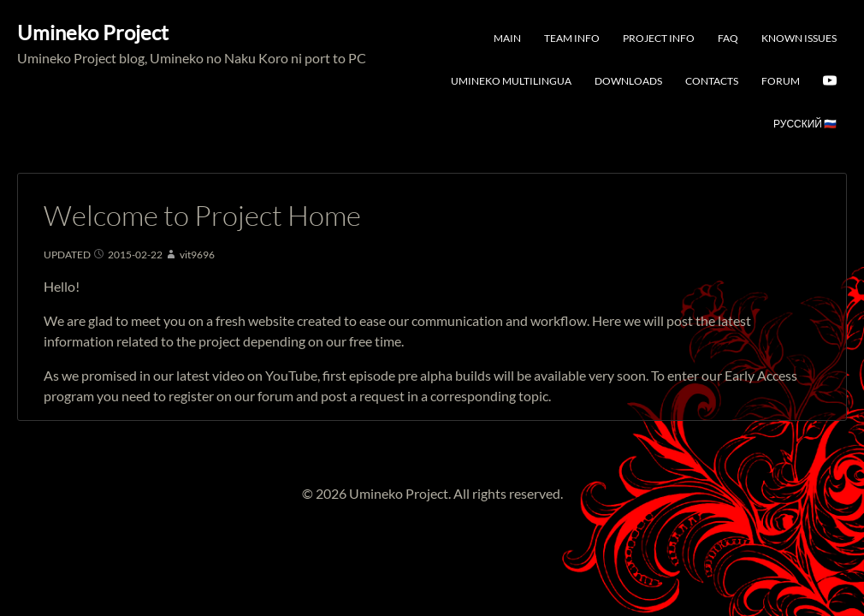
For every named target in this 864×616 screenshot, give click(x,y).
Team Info (572, 38)
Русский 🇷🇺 (805, 124)
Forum (781, 81)
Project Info (659, 38)
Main (507, 38)
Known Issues (799, 38)
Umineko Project (93, 32)
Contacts (712, 81)
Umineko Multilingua (511, 81)
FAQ (728, 38)
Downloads (628, 81)
